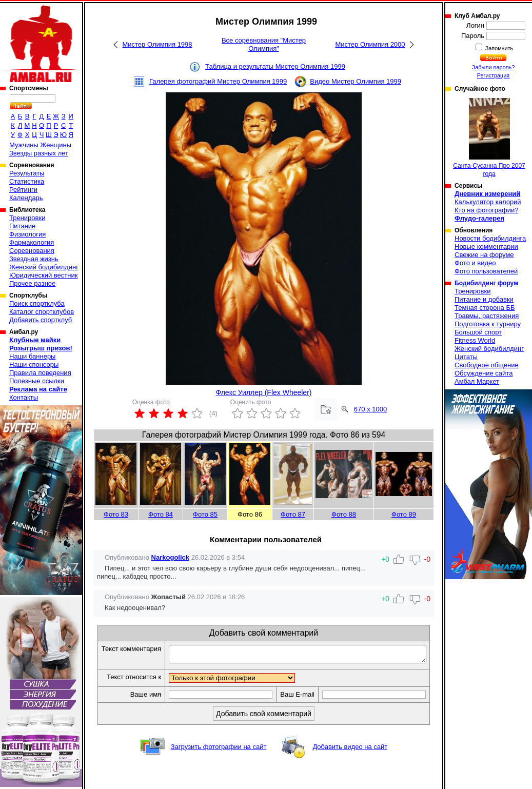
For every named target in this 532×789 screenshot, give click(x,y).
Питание (22, 226)
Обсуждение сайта (484, 373)
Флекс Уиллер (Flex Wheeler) (264, 392)
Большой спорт (478, 332)
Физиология (27, 234)
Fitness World (475, 340)
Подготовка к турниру (488, 324)
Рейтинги (23, 190)
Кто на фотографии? (487, 210)
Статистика (27, 181)
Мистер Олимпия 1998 (157, 44)
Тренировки (27, 218)
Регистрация (493, 75)
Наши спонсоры (34, 364)
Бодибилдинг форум (486, 283)
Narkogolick (170, 557)
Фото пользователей (486, 271)
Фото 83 (116, 514)
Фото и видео (475, 263)
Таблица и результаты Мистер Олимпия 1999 (275, 66)
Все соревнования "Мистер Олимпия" (264, 44)
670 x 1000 (370, 409)
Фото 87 (293, 514)
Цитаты (466, 357)
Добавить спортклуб (41, 320)
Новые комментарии (486, 246)
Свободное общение (487, 365)
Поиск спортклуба (37, 303)
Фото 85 (205, 514)
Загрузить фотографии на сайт (219, 765)
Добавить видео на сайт (350, 765)
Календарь (26, 198)
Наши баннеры (32, 356)
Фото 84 (161, 514)
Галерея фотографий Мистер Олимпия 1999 (218, 81)
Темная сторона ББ (485, 308)
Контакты (24, 397)
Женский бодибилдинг (44, 267)
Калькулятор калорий (488, 202)
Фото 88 (344, 514)
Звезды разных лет (39, 153)
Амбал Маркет (477, 381)
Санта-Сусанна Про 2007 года (489, 138)
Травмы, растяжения (487, 316)
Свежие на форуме (484, 255)
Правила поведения (40, 373)
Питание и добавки (484, 299)
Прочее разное (32, 283)
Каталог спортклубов (42, 312)
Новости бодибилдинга (490, 238)
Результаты (27, 173)
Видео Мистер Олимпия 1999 (356, 81)
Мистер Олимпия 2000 (370, 44)
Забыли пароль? (494, 67)
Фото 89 (404, 514)
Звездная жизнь (34, 259)
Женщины (56, 145)
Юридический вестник (43, 275)
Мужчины (24, 145)
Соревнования (32, 251)
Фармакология (32, 242)
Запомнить (499, 48)
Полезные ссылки (37, 381)
